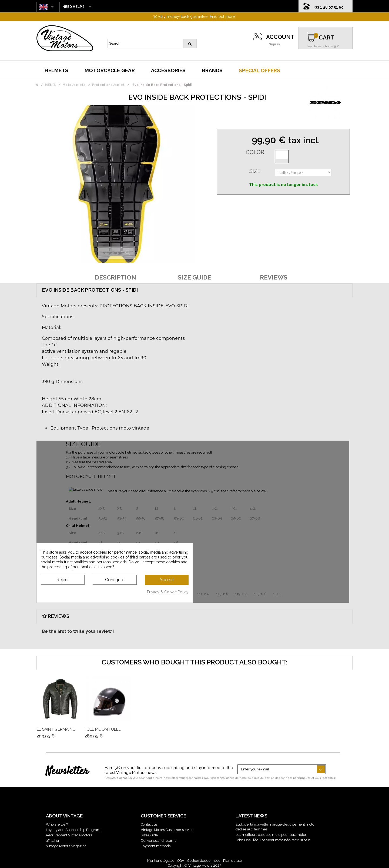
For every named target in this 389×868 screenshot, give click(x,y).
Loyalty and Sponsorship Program (73, 830)
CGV (181, 861)
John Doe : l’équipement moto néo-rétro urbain (273, 840)
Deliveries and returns (158, 841)
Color (255, 152)
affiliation (53, 841)
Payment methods (156, 846)
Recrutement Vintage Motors (69, 835)
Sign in (274, 44)
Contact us (149, 824)
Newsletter (67, 771)
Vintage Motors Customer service (167, 830)
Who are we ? (57, 824)
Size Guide (149, 835)
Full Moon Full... (103, 729)
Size (255, 171)
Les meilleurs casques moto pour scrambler (271, 835)
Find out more (222, 16)
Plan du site (232, 861)
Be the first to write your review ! (78, 631)
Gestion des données (204, 861)
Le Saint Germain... (56, 729)
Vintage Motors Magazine (66, 846)
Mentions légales (161, 861)
